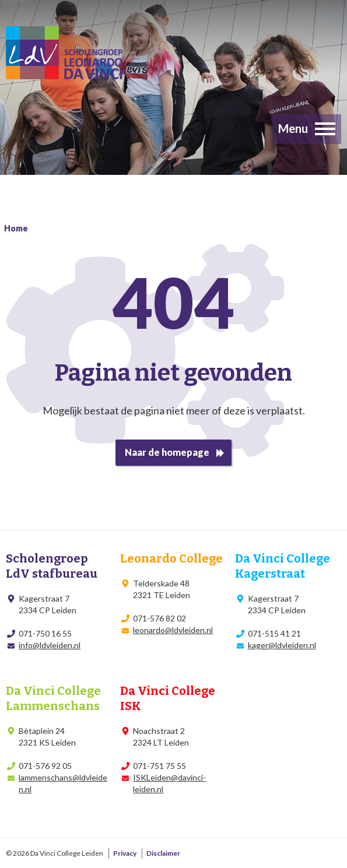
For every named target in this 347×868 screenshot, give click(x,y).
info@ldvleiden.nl (50, 645)
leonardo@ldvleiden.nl (173, 630)
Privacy (125, 853)
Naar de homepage (167, 452)
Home (16, 228)
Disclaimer (163, 853)
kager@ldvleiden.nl (282, 645)
